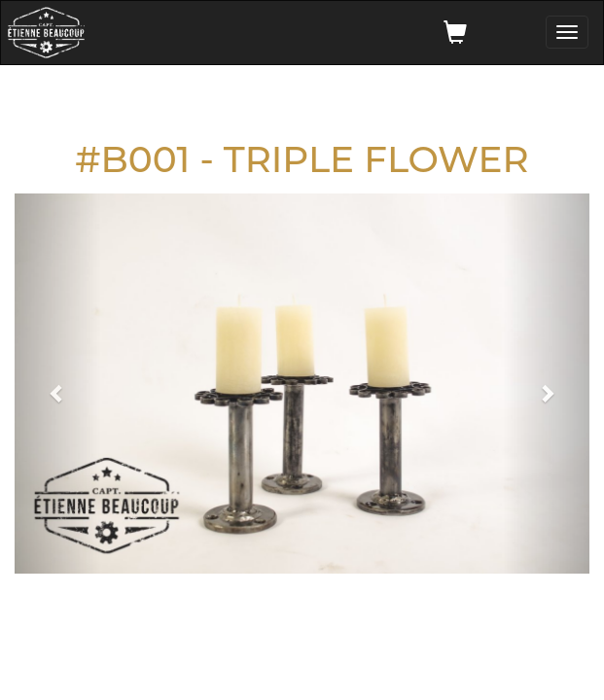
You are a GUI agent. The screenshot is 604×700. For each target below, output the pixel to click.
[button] (58, 384)
